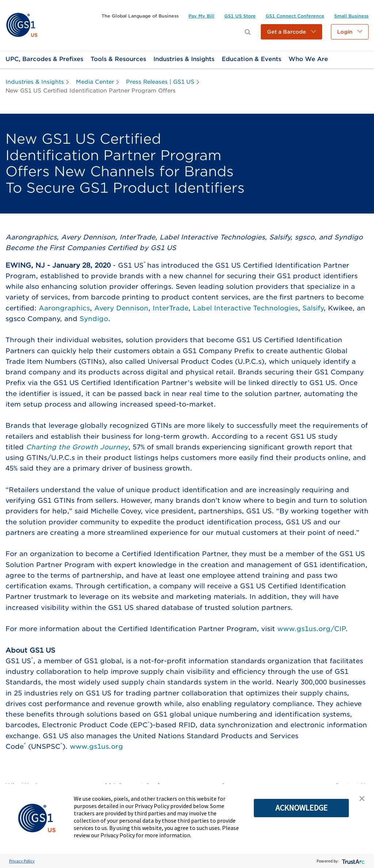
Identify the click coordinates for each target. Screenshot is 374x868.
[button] (291, 32)
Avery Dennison (121, 308)
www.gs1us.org (96, 746)
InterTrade (171, 308)
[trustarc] (353, 861)
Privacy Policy (22, 861)
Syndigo (94, 319)
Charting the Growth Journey (77, 447)
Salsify (313, 308)
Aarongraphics (64, 308)
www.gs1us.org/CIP (311, 629)
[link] (22, 25)
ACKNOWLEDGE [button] (302, 808)
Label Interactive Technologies (245, 308)
